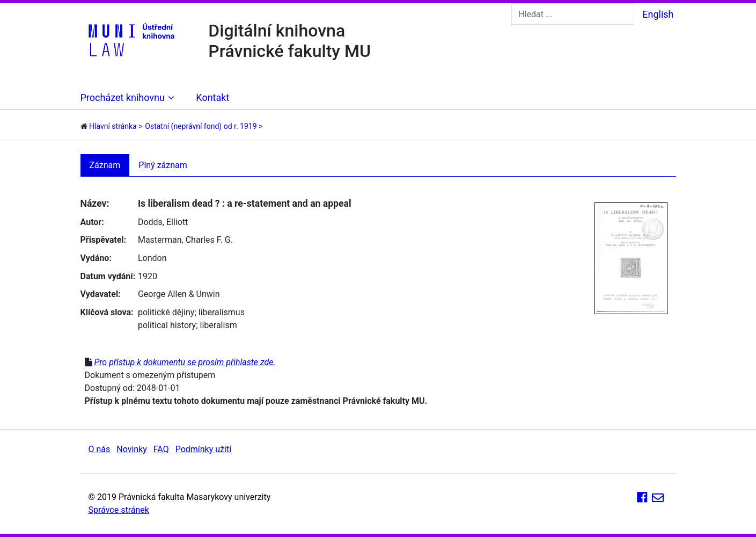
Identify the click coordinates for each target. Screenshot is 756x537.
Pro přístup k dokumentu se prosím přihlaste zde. (185, 362)
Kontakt (212, 97)
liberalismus (222, 312)
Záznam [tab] (105, 165)
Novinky (132, 449)
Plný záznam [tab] (163, 165)
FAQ (161, 449)
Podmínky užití (203, 449)
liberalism (219, 325)
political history (167, 325)
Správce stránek (119, 510)
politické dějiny (166, 312)
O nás (100, 449)
